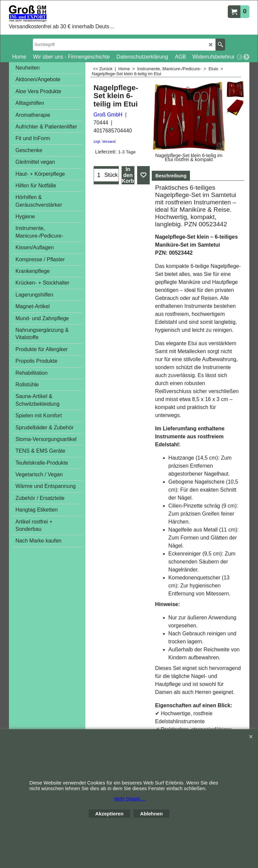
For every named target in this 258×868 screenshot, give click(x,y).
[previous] (240, 57)
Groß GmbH (108, 115)
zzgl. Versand (105, 141)
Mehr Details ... (130, 799)
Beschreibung (171, 176)
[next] (246, 57)
